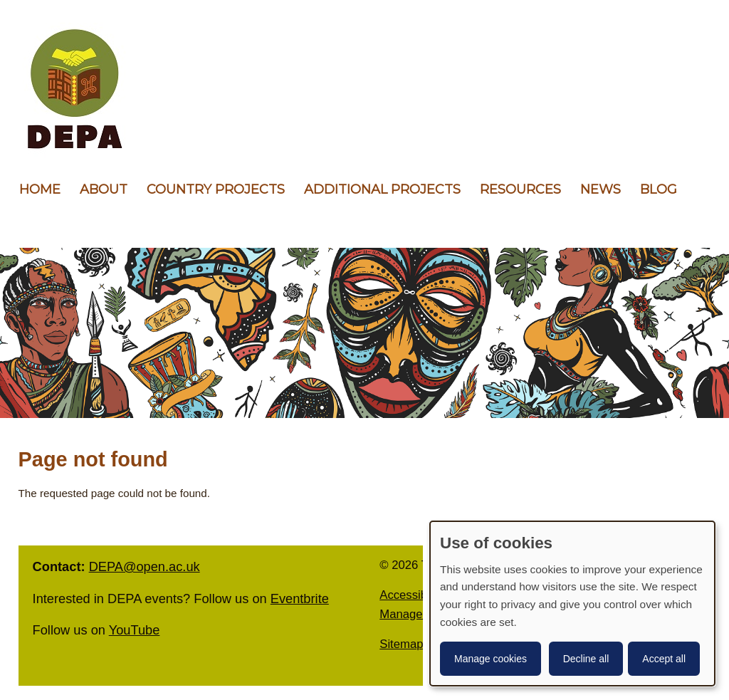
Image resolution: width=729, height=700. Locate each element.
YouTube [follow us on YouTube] (135, 630)
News (600, 189)
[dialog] (572, 604)
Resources (520, 189)
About (104, 189)
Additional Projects (382, 189)
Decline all (586, 659)
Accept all (664, 659)
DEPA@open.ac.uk (145, 566)
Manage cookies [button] (491, 659)
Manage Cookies (424, 614)
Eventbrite (300, 599)
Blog (659, 189)
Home (40, 189)
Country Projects (216, 189)
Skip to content (0, 0)
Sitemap (401, 644)
